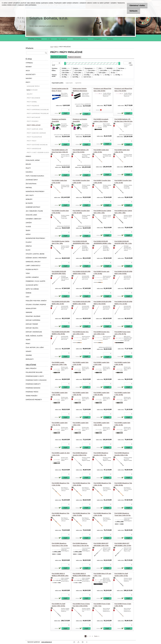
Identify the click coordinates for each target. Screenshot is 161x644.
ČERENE (29, 293)
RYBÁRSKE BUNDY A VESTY (35, 376)
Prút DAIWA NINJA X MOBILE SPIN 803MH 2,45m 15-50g (81, 576)
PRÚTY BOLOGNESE (33, 98)
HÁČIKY (28, 234)
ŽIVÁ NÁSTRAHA (31, 184)
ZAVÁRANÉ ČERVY (32, 180)
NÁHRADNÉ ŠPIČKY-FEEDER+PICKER (33, 87)
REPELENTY (30, 359)
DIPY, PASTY (30, 195)
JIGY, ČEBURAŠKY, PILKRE (34, 211)
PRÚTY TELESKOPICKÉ (34, 137)
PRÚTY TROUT (32, 141)
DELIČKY (30, 94)
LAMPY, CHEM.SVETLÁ (33, 266)
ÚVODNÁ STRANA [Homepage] (35, 39)
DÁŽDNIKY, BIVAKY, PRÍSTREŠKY (36, 258)
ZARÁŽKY (29, 223)
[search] (46, 53)
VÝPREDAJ (29, 63)
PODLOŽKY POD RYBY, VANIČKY (36, 301)
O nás (49, 39)
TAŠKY (28, 273)
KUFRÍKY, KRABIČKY (32, 277)
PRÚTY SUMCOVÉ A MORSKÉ (36, 133)
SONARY (29, 351)
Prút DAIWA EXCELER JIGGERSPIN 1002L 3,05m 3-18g (81, 244)
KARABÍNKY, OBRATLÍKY (34, 219)
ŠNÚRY (28, 231)
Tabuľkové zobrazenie (59, 57)
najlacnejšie (69, 83)
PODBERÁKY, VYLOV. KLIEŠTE (35, 281)
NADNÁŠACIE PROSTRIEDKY (35, 192)
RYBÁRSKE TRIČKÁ (32, 392)
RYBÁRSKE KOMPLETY (33, 384)
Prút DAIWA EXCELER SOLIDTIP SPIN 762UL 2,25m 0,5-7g (59, 274)
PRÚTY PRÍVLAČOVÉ (34, 125)
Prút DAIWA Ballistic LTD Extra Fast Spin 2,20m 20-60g (60, 152)
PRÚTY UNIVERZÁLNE (34, 149)
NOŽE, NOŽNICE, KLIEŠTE (34, 336)
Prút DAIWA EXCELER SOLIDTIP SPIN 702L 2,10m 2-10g (123, 244)
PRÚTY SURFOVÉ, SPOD (35, 129)
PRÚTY (28, 82)
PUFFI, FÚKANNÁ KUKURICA (35, 176)
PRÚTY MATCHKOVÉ (33, 117)
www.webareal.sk (47, 642)
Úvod (52, 47)
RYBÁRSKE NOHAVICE (33, 388)
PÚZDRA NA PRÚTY (32, 270)
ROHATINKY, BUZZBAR (33, 316)
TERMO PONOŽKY (32, 396)
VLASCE (28, 227)
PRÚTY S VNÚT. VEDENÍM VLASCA (38, 153)
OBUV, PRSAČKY (31, 368)
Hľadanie (30, 48)
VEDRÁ (28, 340)
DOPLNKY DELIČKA (32, 328)
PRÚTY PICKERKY (33, 121)
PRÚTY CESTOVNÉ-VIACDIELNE (37, 145)
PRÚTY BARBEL (32, 102)
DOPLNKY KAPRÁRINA (33, 320)
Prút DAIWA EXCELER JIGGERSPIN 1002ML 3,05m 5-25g (102, 244)
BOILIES (28, 164)
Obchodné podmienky (80, 39)
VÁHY (28, 297)
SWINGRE (29, 312)
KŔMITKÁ (29, 246)
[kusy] (66, 110)
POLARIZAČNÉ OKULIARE (34, 372)
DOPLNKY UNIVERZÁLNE (34, 332)
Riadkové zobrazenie (74, 57)
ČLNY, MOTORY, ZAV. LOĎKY (35, 348)
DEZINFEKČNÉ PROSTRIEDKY (35, 238)
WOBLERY (29, 199)
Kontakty (110, 39)
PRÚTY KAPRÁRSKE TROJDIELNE (38, 114)
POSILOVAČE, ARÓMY (33, 160)
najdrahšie (78, 83)
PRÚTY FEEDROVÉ (33, 106)
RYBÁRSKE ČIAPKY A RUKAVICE (36, 380)
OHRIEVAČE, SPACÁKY (33, 262)
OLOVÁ (28, 250)
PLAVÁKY (29, 242)
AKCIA (28, 71)
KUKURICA (29, 172)
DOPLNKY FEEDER (32, 324)
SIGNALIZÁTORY (31, 309)
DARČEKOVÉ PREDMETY (34, 400)
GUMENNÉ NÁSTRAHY (33, 207)
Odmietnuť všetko (137, 6)
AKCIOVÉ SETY (31, 75)
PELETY (28, 168)
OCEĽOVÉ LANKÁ (31, 215)
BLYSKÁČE (29, 203)
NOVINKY (29, 67)
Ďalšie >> (97, 636)
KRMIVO (28, 156)
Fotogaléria (98, 39)
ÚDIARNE (29, 355)
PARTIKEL (29, 188)
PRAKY (28, 344)
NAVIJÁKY (29, 78)
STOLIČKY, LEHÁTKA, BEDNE (35, 254)
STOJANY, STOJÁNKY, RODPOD (36, 305)
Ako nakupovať (62, 39)
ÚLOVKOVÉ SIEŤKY (32, 285)
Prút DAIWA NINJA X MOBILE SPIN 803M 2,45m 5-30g (60, 576)
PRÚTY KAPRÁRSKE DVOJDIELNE (38, 110)
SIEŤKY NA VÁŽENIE (32, 289)
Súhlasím (133, 11)
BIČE (28, 90)
